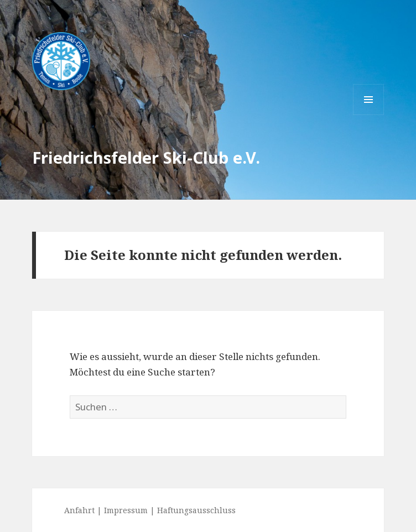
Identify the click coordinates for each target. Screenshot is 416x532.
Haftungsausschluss (196, 510)
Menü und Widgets (369, 115)
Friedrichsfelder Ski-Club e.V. (146, 157)
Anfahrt (79, 510)
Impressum (126, 510)
